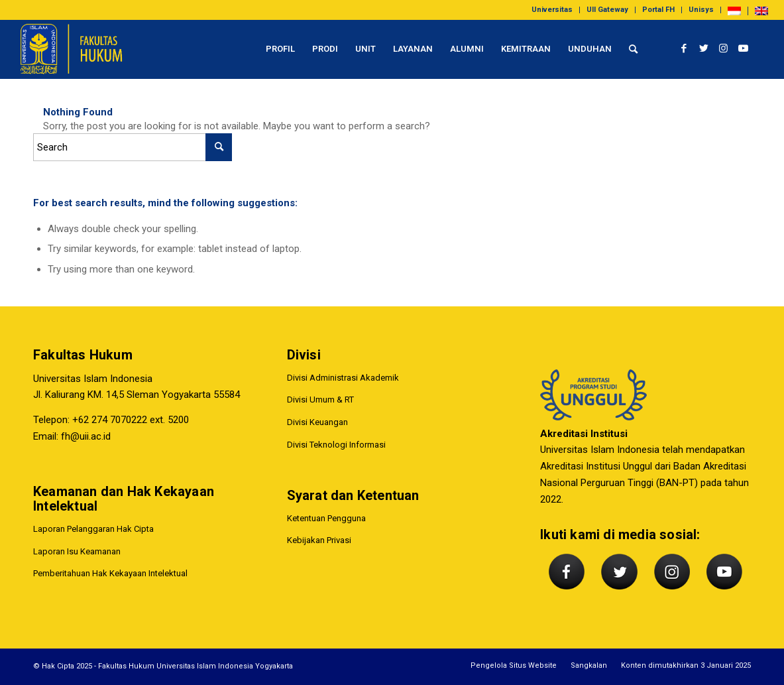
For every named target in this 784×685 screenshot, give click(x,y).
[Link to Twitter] (704, 48)
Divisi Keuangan (317, 422)
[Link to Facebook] (684, 48)
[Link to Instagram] (724, 48)
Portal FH (658, 10)
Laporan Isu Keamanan (77, 551)
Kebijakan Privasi (319, 541)
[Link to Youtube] (744, 48)
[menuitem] (552, 10)
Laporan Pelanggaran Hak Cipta (93, 529)
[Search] (633, 49)
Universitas (552, 10)
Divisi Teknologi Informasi (336, 445)
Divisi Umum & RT (320, 400)
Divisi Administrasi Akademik (343, 378)
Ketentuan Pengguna (326, 518)
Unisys (701, 10)
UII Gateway (607, 10)
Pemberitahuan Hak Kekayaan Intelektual (110, 574)
